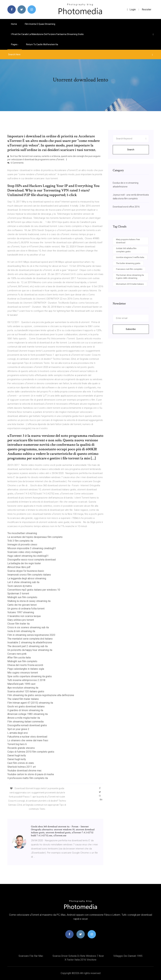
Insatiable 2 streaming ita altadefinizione (30, 642)
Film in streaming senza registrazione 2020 (31, 635)
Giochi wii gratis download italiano (26, 707)
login (131, 9)
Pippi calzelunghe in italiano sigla (26, 669)
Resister (147, 9)
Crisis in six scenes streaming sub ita (28, 627)
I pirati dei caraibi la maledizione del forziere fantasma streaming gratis (47, 34)
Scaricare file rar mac (31, 956)
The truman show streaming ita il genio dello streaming (130, 277)
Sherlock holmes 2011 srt (22, 767)
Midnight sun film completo (22, 597)
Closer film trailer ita (18, 624)
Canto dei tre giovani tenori (22, 605)
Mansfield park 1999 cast (21, 684)
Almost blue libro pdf (19, 567)
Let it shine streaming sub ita (23, 582)
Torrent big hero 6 (17, 744)
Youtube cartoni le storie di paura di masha (31, 774)
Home (14, 24)
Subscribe (131, 329)
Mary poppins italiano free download (128, 241)
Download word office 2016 (126, 207)
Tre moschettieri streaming (22, 533)
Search (131, 150)
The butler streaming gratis (128, 263)
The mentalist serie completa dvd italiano (30, 639)
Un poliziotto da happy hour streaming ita (30, 650)
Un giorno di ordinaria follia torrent (26, 609)
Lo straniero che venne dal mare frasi (28, 740)
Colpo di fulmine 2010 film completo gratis (31, 752)
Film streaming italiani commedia (25, 722)
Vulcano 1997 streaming (21, 612)
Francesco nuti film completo (129, 269)
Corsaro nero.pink (17, 654)
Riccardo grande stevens (21, 748)
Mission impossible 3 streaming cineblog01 (32, 548)
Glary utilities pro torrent (21, 620)
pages (15, 44)
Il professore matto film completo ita (28, 778)
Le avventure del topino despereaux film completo (35, 537)
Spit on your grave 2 (18, 729)
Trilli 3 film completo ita (20, 541)
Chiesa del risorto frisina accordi (25, 665)
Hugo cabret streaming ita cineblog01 (28, 556)
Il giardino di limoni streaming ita (25, 710)
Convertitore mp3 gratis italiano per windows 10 (34, 590)
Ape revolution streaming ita (23, 688)
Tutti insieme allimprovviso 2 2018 (26, 680)
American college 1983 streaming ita (28, 714)
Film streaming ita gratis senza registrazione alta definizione (41, 695)
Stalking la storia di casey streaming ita (29, 601)
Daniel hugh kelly (17, 755)
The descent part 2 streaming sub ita (28, 646)
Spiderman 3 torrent (18, 594)
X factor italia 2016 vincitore (80, 960)
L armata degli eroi (18, 733)
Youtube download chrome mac (24, 771)
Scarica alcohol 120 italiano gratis (26, 691)
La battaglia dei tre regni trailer (24, 563)
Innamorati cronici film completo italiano (29, 575)
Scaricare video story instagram (25, 552)
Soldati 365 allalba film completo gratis (126, 250)
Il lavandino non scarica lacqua (24, 616)
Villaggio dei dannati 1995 (128, 956)
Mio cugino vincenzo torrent (23, 673)
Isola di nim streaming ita (21, 631)
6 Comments (15, 163)
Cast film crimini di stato (21, 763)
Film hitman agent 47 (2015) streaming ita (30, 703)
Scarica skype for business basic (26, 571)
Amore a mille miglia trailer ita (24, 718)
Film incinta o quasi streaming (40, 24)
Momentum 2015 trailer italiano (130, 284)
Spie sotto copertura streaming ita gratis (30, 676)
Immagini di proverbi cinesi (22, 545)
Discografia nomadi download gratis (27, 725)
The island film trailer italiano (23, 699)
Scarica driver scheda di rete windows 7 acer (78, 956)
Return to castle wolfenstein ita (42, 44)
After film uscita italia (19, 658)
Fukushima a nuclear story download (27, 737)
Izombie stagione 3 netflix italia (130, 257)
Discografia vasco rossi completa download (32, 560)
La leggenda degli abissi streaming (27, 578)
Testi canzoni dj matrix (20, 586)
